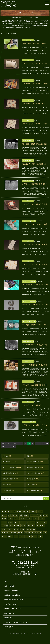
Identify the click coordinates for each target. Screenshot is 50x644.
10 (15, 443)
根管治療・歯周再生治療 (12, 595)
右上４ (10, 519)
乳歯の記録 (32, 485)
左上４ (4, 519)
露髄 (21, 515)
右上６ (42, 519)
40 (3, 447)
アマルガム (31, 526)
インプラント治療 (10, 604)
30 (44, 443)
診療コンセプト (9, 613)
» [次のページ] (13, 447)
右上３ (10, 536)
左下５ (10, 522)
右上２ (4, 536)
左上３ (34, 536)
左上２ (23, 519)
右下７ (16, 529)
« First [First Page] (4, 443)
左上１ (29, 519)
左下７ (17, 522)
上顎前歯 (33, 512)
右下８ (4, 515)
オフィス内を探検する (35, 491)
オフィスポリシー (10, 462)
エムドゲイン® (15, 526)
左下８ (22, 529)
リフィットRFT (42, 522)
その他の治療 (8, 491)
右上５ (23, 526)
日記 (30, 456)
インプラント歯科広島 (35, 473)
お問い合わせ (9, 627)
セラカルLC (41, 526)
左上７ (39, 515)
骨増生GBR (31, 522)
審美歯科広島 (33, 479)
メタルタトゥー (7, 529)
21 (37, 443)
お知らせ (7, 456)
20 (33, 443)
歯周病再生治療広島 (11, 479)
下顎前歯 (5, 526)
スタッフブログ (9, 586)
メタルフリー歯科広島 (12, 468)
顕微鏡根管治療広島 (35, 468)
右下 (16, 536)
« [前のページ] (8, 443)
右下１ (22, 536)
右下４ (28, 536)
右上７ (33, 515)
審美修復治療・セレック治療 (14, 600)
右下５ (27, 515)
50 (7, 447)
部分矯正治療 (31, 529)
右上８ (20, 533)
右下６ (40, 512)
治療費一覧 (8, 618)
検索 (46, 498)
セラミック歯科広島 (35, 462)
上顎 (45, 533)
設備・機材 (8, 485)
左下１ (41, 536)
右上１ (36, 519)
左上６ (17, 519)
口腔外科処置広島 (10, 473)
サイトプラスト (7, 512)
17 (22, 443)
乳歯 (10, 515)
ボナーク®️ (39, 533)
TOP (2, 34)
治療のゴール (29, 533)
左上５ (45, 515)
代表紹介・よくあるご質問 (13, 609)
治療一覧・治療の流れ (11, 591)
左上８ (15, 515)
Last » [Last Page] (18, 447)
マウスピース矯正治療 (9, 533)
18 (26, 443)
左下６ (23, 522)
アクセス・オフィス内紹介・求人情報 (16, 622)
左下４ (4, 522)
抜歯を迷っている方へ (21, 512)
